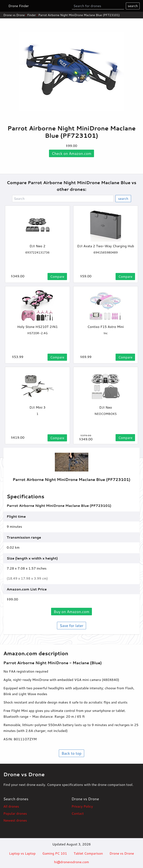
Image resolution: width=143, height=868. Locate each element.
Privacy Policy (82, 806)
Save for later (71, 626)
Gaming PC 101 (55, 853)
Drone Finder (19, 6)
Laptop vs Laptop (22, 853)
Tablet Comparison (88, 853)
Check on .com (71, 153)
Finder (32, 15)
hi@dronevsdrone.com (71, 862)
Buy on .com (72, 612)
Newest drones (15, 820)
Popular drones (15, 813)
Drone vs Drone (14, 15)
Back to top (71, 753)
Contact (78, 813)
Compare (57, 276)
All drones (11, 806)
